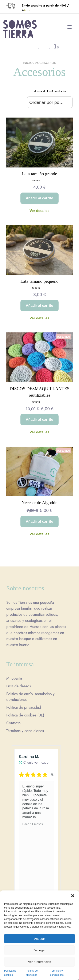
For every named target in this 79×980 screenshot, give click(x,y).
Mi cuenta (14, 678)
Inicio (28, 63)
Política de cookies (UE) (25, 715)
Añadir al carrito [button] (39, 198)
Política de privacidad (24, 707)
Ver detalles (39, 211)
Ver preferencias (39, 962)
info (27, 10)
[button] (73, 896)
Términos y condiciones (25, 731)
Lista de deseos (19, 686)
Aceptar (40, 939)
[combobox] (50, 102)
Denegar (40, 950)
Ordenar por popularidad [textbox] (50, 102)
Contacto (13, 723)
